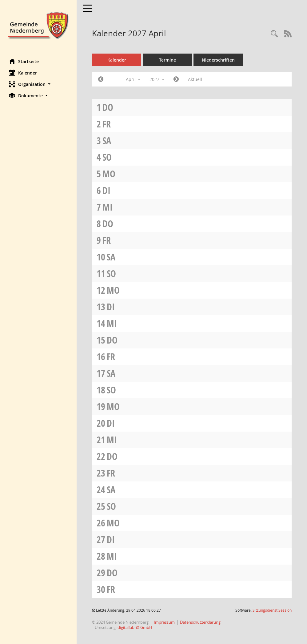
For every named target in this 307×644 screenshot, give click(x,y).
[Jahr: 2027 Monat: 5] (176, 79)
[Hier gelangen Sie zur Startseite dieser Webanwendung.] (38, 25)
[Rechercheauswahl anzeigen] (274, 34)
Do (108, 107)
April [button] (133, 79)
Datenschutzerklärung (201, 622)
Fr (107, 124)
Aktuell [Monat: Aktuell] (195, 79)
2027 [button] (157, 79)
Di (107, 190)
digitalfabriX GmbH (135, 627)
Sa (107, 141)
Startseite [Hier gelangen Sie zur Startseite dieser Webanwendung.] (24, 61)
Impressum (165, 622)
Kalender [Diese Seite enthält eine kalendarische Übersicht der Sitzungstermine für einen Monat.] (23, 73)
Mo (109, 174)
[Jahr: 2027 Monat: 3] (101, 79)
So (107, 157)
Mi (108, 207)
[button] (38, 84)
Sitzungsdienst (272, 610)
